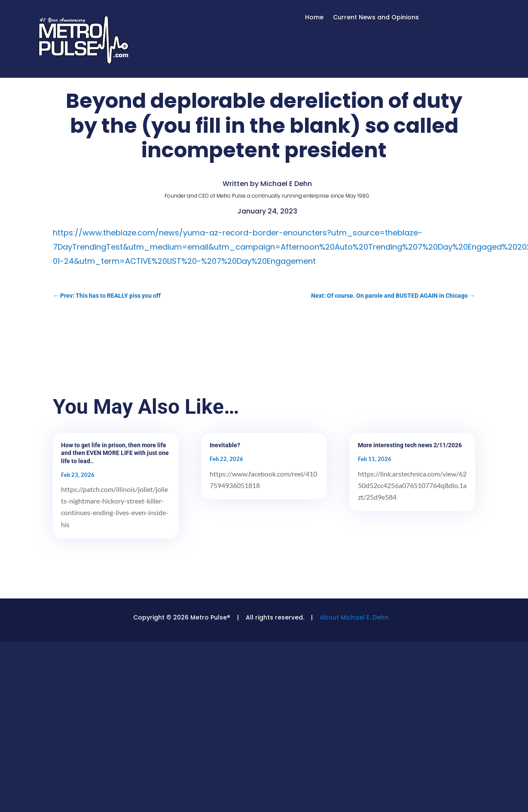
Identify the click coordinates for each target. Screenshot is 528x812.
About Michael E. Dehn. (355, 617)
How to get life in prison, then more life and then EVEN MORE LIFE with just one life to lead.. (115, 453)
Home (314, 18)
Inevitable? (225, 445)
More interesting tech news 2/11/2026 (410, 445)
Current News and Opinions (376, 18)
